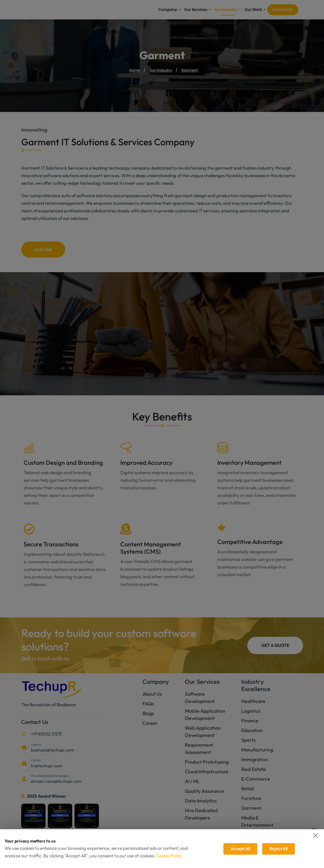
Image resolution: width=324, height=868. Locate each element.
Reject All (279, 849)
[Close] (316, 836)
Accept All (240, 849)
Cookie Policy (169, 856)
